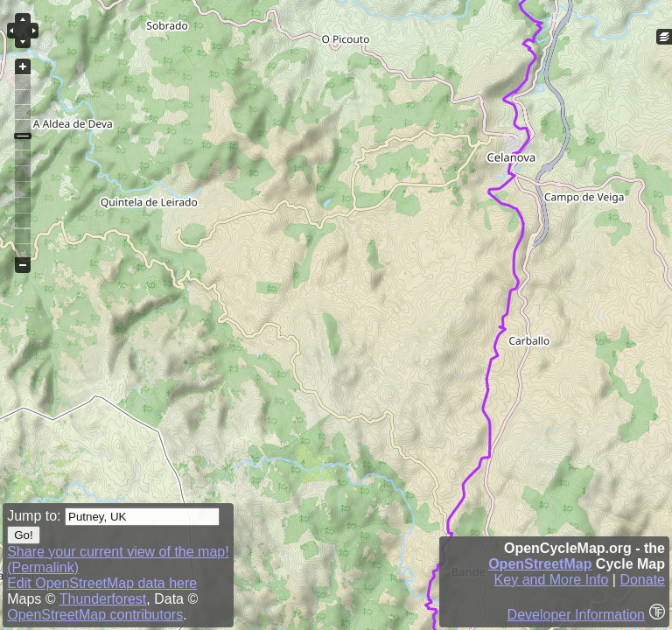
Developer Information (576, 615)
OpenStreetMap (540, 564)
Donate (642, 580)
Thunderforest (103, 599)
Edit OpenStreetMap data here (102, 583)
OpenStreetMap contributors (95, 615)
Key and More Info (552, 580)
